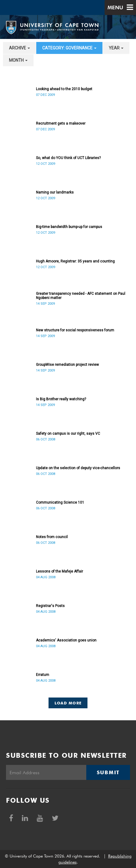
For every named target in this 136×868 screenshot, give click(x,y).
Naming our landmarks (55, 192)
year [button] (116, 48)
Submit (108, 772)
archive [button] (19, 48)
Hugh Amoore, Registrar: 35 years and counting (75, 261)
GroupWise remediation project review (67, 365)
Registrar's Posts (50, 606)
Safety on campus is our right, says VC (68, 434)
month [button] (18, 60)
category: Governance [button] (69, 48)
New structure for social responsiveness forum (75, 330)
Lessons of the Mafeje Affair (59, 571)
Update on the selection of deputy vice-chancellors (78, 468)
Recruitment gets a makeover (61, 123)
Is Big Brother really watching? (61, 399)
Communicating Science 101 (60, 502)
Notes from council (52, 537)
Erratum (43, 675)
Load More (68, 703)
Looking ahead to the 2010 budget (64, 89)
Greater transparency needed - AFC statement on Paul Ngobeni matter (81, 296)
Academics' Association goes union (66, 640)
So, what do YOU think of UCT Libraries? (68, 158)
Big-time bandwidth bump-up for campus (69, 227)
